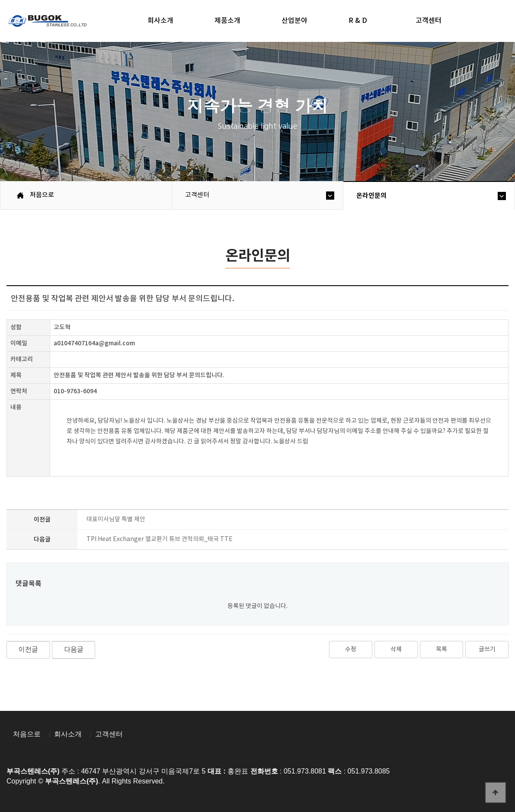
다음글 (74, 650)
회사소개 (160, 21)
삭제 (396, 650)
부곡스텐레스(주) (49, 22)
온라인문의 (371, 196)
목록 (441, 650)
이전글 (28, 650)
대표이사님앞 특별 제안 (116, 519)
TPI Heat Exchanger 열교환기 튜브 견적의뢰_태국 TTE (160, 539)
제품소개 (227, 21)
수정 (351, 650)
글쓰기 (487, 650)
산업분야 (294, 21)
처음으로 (27, 734)
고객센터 (429, 21)
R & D (358, 21)
